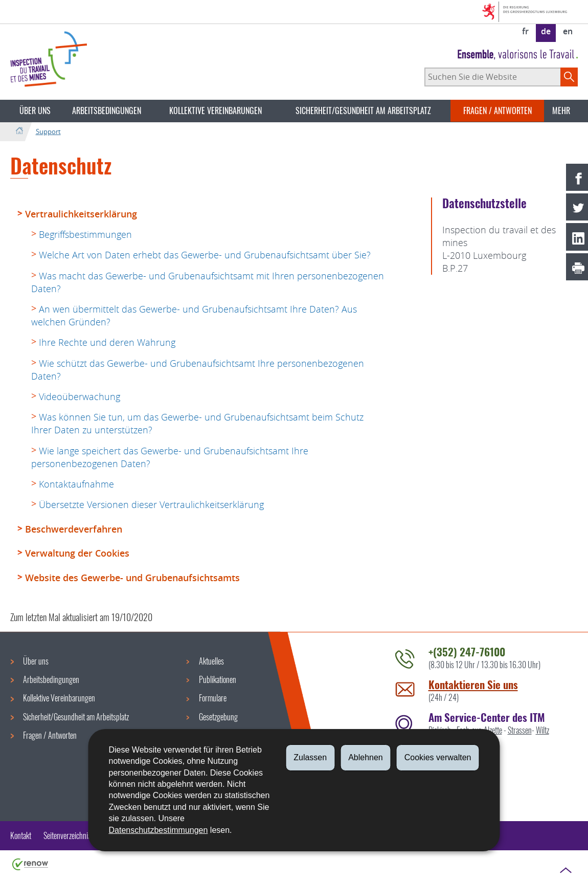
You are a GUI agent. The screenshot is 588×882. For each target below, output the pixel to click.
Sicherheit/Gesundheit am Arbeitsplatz (363, 111)
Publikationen (218, 679)
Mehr (561, 111)
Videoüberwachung (80, 396)
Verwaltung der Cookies (77, 553)
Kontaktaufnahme (76, 484)
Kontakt (21, 835)
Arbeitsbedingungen (107, 111)
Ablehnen (366, 757)
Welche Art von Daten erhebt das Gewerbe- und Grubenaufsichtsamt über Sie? (205, 255)
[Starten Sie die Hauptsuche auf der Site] (569, 77)
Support (48, 131)
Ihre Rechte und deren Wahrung (107, 342)
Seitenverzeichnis (67, 835)
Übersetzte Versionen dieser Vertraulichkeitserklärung (151, 504)
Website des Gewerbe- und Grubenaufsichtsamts (132, 578)
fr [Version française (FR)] (525, 31)
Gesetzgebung (218, 717)
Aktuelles (211, 661)
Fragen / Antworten (497, 111)
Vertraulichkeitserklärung (81, 214)
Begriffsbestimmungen (85, 234)
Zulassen (310, 757)
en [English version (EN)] (568, 31)
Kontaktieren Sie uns (473, 684)
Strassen (520, 730)
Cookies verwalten (438, 757)
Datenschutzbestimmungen (159, 830)
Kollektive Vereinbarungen (216, 111)
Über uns (35, 111)
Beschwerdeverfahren (74, 529)
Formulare (213, 698)
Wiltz (542, 730)
